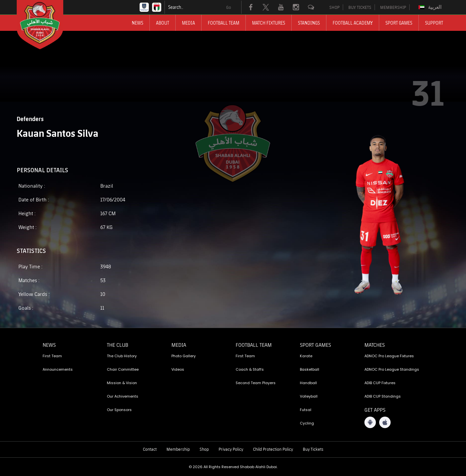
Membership (178, 449)
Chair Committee (123, 369)
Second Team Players (256, 383)
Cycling (307, 423)
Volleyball (309, 396)
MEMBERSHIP (393, 7)
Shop (204, 449)
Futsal (306, 410)
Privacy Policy (231, 449)
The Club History (122, 356)
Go (229, 7)
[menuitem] (431, 7)
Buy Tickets (313, 449)
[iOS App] (385, 422)
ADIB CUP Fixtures (380, 383)
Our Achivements (123, 396)
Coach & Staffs (250, 369)
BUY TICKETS (360, 7)
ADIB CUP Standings (383, 396)
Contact (150, 449)
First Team (52, 356)
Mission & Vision (122, 383)
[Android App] (370, 422)
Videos (178, 369)
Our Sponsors (119, 410)
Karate (306, 356)
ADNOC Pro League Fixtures (389, 356)
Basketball (310, 369)
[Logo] (46, 25)
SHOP (334, 7)
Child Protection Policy (273, 449)
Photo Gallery (184, 356)
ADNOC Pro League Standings (392, 369)
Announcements (58, 369)
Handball (308, 383)
